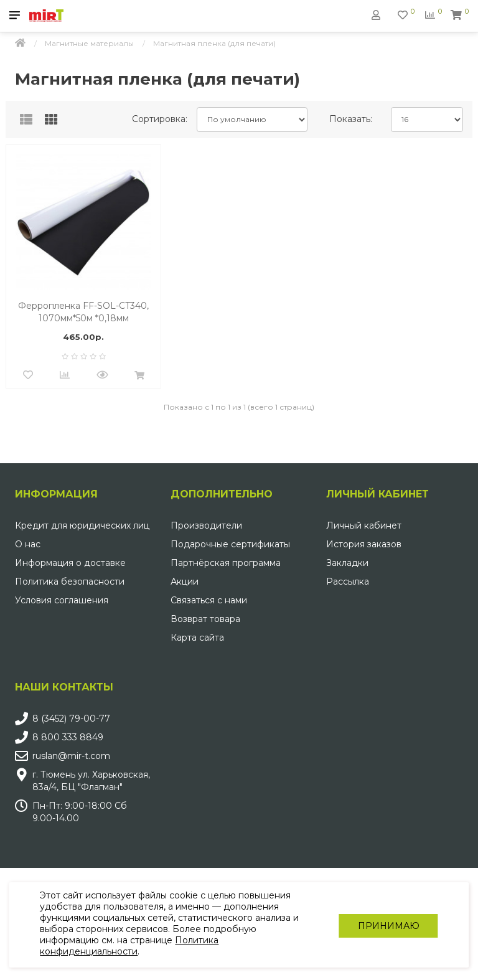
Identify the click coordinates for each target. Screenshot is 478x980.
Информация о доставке (70, 563)
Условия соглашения (62, 600)
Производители (206, 525)
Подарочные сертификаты (230, 544)
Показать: (351, 119)
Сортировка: (160, 119)
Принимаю (388, 925)
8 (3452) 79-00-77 (71, 719)
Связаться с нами (209, 600)
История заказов (364, 544)
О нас (28, 544)
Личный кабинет (364, 525)
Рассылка (348, 582)
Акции (185, 582)
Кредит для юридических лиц (82, 525)
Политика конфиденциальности (130, 946)
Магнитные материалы (89, 43)
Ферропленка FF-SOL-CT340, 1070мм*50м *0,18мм (83, 312)
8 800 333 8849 (68, 737)
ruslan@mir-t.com (71, 756)
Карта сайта (197, 638)
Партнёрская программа (226, 563)
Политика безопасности (70, 582)
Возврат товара (205, 619)
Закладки (347, 563)
